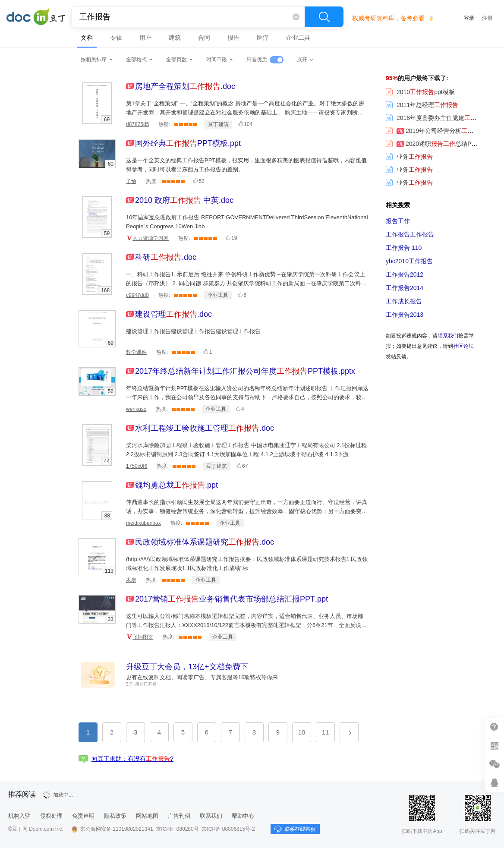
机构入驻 (19, 816)
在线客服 (494, 783)
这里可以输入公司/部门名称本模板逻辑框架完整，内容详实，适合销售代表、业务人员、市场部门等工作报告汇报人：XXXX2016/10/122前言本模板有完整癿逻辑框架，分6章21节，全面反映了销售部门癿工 (246, 625)
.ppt (188, 143)
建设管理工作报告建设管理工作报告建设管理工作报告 (193, 331)
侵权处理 (51, 816)
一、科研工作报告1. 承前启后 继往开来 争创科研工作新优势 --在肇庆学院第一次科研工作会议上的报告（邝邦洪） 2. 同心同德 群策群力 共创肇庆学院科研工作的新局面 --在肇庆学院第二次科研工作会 (246, 283)
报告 (233, 38)
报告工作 (398, 221)
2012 (405, 274)
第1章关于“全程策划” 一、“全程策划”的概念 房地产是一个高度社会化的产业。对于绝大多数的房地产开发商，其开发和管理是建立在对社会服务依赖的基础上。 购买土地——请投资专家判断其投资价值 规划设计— (245, 112)
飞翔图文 (143, 637)
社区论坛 (463, 346)
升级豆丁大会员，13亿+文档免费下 (187, 667)
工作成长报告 (404, 301)
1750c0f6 (137, 466)
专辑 (116, 38)
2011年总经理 (422, 105)
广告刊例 (179, 816)
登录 (469, 18)
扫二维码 (494, 746)
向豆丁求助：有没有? (132, 759)
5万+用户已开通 (141, 684)
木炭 (131, 580)
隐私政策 (115, 816)
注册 (487, 18)
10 (302, 732)
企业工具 (298, 38)
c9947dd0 (137, 295)
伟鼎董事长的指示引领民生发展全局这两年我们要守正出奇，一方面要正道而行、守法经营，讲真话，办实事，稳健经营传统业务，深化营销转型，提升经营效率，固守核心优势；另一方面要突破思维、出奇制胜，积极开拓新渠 (247, 511)
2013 (405, 315)
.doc (185, 86)
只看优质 (257, 60)
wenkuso (136, 409)
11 (326, 732)
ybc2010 (409, 261)
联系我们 (448, 336)
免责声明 (83, 816)
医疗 (263, 38)
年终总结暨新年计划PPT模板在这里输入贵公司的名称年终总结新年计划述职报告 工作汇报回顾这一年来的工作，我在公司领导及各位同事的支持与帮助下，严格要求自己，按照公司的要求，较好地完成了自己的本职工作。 (247, 397)
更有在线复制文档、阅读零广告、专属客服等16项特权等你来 (202, 677)
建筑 (175, 38)
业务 (409, 157)
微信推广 (494, 764)
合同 (204, 38)
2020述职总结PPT (432, 144)
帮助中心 (243, 816)
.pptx (245, 371)
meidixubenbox (143, 523)
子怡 (131, 181)
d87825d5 (137, 124)
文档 (87, 38)
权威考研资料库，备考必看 (388, 18)
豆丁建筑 (218, 124)
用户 (145, 38)
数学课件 (136, 352)
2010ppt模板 (420, 92)
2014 (405, 288)
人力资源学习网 (151, 238)
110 (404, 248)
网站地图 (147, 816)
